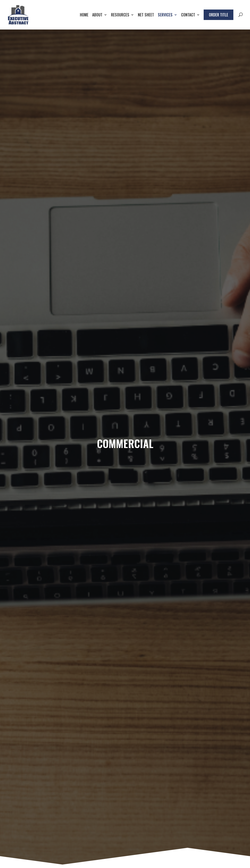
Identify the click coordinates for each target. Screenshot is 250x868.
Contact (188, 15)
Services (165, 15)
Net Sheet (146, 15)
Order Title (219, 15)
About (97, 15)
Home (84, 15)
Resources (120, 15)
